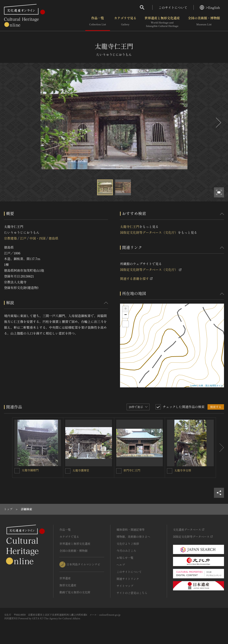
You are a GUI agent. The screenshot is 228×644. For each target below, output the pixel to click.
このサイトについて (173, 7)
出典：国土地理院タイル (211, 386)
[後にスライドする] (218, 123)
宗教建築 (10, 238)
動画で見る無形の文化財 (75, 592)
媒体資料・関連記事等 (130, 530)
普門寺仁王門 (132, 470)
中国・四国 (38, 238)
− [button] (126, 315)
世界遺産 (65, 578)
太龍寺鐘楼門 (30, 470)
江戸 (23, 238)
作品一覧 (98, 22)
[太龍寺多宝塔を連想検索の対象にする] (170, 471)
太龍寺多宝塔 (183, 470)
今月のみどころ (126, 551)
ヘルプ (121, 565)
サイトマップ (125, 586)
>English (210, 7)
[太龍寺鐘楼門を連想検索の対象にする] (17, 471)
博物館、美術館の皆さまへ (133, 537)
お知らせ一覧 (125, 558)
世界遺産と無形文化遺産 (162, 22)
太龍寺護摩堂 (81, 470)
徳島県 (53, 238)
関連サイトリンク (128, 579)
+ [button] (126, 309)
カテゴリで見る (125, 22)
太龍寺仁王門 (130, 227)
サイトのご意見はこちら (132, 593)
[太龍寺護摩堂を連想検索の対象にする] (68, 471)
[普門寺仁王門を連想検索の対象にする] (119, 471)
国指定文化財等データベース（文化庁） (149, 232)
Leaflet (194, 386)
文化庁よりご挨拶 (128, 544)
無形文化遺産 (68, 585)
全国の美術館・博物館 (204, 22)
